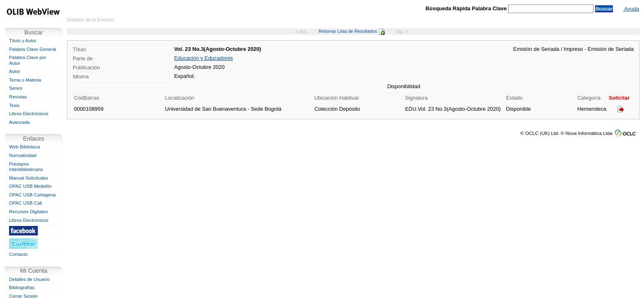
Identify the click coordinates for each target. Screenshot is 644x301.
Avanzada (19, 122)
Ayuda (631, 9)
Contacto (18, 254)
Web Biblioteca (24, 147)
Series (16, 88)
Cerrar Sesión (23, 296)
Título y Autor (23, 41)
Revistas (18, 97)
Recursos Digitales (28, 212)
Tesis (14, 105)
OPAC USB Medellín (30, 186)
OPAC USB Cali (25, 203)
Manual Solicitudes (29, 178)
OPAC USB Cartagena (32, 195)
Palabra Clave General (32, 49)
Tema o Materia (25, 80)
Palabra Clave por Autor (28, 60)
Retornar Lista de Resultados (352, 31)
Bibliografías (22, 287)
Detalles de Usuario (29, 279)
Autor (15, 71)
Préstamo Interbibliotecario (26, 167)
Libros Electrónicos (29, 114)
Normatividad (23, 155)
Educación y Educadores (204, 58)
